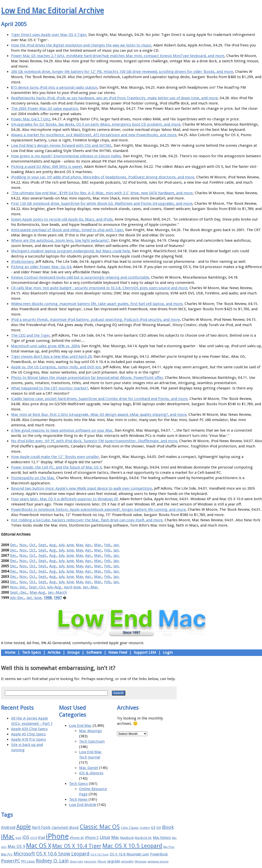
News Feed (118, 652)
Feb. (108, 545)
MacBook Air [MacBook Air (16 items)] (143, 838)
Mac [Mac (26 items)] (115, 837)
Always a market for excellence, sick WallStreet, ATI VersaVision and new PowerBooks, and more (94, 135)
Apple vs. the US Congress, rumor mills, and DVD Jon (56, 367)
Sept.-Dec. (19, 592)
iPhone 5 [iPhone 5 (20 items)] (92, 838)
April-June (72, 587)
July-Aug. (55, 587)
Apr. (89, 545)
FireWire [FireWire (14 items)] (145, 828)
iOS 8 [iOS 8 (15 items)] (34, 838)
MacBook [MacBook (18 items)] (127, 838)
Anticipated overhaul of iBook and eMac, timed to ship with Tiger (67, 230)
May (79, 545)
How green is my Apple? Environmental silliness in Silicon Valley (66, 156)
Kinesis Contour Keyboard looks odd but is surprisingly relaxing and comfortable (80, 277)
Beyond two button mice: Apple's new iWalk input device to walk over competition (82, 488)
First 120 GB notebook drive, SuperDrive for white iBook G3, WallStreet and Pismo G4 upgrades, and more (102, 203)
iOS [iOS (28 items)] (26, 837)
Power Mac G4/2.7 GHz (31, 119)
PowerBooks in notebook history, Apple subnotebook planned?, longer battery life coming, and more (98, 509)
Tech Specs (31, 652)
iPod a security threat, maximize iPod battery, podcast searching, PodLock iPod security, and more (95, 320)
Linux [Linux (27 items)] (105, 837)
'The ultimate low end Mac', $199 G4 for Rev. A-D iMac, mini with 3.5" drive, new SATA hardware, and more (102, 193)
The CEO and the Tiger (30, 335)
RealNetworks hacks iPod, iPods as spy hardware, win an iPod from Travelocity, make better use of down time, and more (114, 98)
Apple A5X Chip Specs (29, 729)
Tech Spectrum (92, 741)
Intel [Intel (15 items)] (18, 838)
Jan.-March (57, 592)
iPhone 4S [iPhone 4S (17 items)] (77, 838)
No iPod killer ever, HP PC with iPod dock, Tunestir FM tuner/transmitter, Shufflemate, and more (94, 441)
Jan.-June (34, 598)
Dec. (14, 545)
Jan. (117, 545)
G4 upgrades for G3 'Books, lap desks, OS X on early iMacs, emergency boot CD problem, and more (96, 124)
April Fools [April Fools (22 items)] (41, 828)
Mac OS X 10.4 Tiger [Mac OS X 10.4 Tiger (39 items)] (77, 846)
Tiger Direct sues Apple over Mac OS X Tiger (49, 35)
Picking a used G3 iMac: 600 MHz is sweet (47, 167)
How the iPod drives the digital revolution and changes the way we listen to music (81, 45)
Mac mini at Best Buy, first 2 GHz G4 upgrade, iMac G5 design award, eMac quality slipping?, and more (99, 415)
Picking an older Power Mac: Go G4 (41, 267)
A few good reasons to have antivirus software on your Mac (62, 430)
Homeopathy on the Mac (33, 478)
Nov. (23, 545)
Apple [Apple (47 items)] (24, 827)
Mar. (98, 545)
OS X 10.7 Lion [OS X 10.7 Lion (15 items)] (100, 855)
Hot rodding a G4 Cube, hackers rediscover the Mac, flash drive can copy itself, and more (87, 520)
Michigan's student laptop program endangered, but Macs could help (71, 251)
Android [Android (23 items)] (8, 827)
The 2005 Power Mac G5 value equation (45, 109)
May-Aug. (38, 592)
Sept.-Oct (37, 587)
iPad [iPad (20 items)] (41, 838)
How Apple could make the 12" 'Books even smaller (55, 457)
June (70, 545)
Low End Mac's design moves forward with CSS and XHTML (61, 145)
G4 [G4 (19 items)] (158, 828)
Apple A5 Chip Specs (28, 734)
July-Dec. (17, 598)
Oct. (33, 545)
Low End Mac (80, 726)
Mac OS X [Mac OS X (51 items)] (39, 846)
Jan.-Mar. (91, 587)
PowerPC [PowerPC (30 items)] (11, 861)
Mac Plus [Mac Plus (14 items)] (169, 847)
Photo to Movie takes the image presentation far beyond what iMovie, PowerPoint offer (87, 378)
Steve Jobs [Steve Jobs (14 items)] (76, 862)
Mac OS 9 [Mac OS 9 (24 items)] (16, 847)
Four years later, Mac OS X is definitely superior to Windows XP (64, 499)
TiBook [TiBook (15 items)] (102, 862)
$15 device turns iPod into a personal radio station (54, 87)
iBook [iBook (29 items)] (168, 827)
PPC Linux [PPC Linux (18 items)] (28, 861)
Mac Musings (90, 731)
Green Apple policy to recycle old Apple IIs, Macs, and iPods (62, 219)
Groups (73, 652)
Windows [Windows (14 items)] (141, 862)
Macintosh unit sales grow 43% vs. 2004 (45, 346)
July (62, 545)
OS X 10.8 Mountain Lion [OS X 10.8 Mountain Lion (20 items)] (129, 854)
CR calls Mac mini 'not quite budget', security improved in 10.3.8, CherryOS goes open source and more (99, 288)
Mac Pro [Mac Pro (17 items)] (7, 854)
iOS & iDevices (91, 773)
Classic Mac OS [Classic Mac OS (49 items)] (100, 827)
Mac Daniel (89, 768)
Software (94, 652)
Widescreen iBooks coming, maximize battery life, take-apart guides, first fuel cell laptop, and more (97, 304)
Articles (54, 652)
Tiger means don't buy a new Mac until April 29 (51, 356)
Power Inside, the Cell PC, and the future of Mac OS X (56, 467)
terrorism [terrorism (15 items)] (90, 862)
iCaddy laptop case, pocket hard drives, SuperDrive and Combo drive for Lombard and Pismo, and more (99, 399)
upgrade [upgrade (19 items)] (114, 861)
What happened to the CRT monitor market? (50, 388)
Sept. (43, 545)
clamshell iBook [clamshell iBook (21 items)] (65, 828)
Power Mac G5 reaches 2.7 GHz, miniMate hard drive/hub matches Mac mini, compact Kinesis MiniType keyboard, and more (118, 56)
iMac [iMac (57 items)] (8, 837)
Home (10, 652)
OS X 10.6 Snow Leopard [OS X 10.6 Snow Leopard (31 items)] (63, 854)
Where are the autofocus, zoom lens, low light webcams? (60, 240)
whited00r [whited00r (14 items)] (127, 862)
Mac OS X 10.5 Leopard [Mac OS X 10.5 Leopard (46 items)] (132, 846)
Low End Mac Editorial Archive (52, 11)
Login (168, 652)
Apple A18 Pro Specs (28, 739)
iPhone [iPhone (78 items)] (57, 836)
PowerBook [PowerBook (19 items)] (159, 854)
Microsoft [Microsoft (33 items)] (24, 854)
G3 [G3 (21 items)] (153, 828)
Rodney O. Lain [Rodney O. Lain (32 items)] (52, 861)
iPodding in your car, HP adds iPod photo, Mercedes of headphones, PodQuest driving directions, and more (103, 177)
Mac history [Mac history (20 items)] (162, 838)
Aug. (53, 545)
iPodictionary (22, 262)
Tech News (78, 799)
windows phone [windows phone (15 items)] (158, 862)
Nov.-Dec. (18, 587)
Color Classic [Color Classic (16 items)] (130, 828)
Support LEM (145, 652)
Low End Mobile (83, 805)
